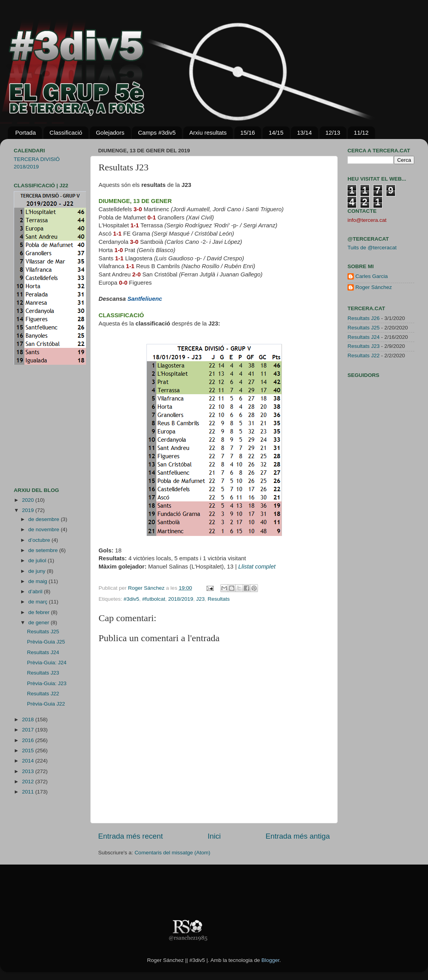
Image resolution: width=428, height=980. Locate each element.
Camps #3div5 (157, 133)
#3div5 (132, 599)
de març (39, 602)
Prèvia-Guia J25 (46, 642)
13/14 (304, 133)
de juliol (38, 560)
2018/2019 (181, 599)
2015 (29, 751)
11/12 (361, 133)
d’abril (36, 591)
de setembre (44, 550)
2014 (29, 761)
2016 (29, 740)
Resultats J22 (43, 694)
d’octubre (40, 540)
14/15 (276, 133)
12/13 (333, 133)
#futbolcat (154, 599)
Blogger (271, 960)
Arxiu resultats (208, 133)
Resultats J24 (43, 652)
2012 (29, 782)
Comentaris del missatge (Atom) (173, 853)
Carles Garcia (372, 276)
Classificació (66, 133)
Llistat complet (257, 567)
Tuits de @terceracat (372, 248)
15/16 (248, 133)
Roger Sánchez (147, 588)
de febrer (40, 612)
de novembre (45, 529)
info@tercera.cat (367, 220)
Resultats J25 (43, 632)
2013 (29, 771)
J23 (201, 599)
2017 (29, 730)
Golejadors (110, 133)
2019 (29, 510)
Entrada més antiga (298, 836)
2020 (29, 500)
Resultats (219, 599)
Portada (26, 133)
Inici (214, 836)
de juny (37, 571)
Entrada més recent (131, 836)
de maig (38, 581)
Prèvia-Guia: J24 (47, 663)
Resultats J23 (43, 673)
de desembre (45, 519)
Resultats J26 (364, 318)
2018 (29, 719)
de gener (39, 623)
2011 (29, 792)
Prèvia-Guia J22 (46, 704)
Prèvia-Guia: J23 (47, 683)
